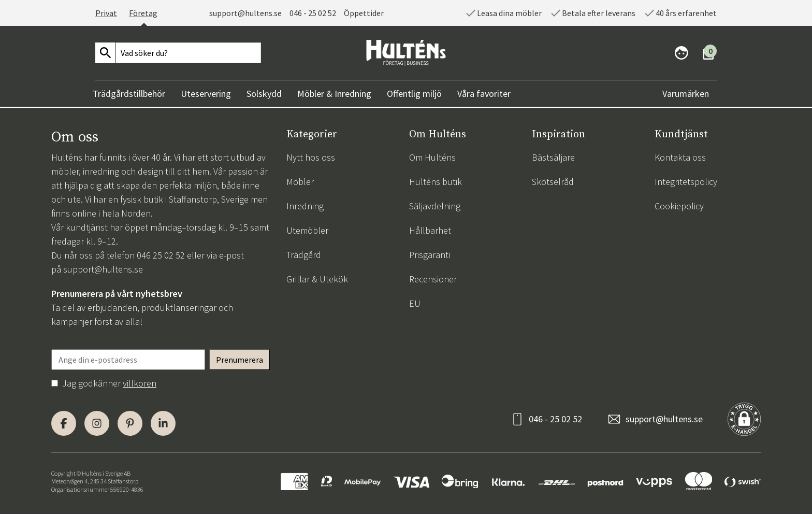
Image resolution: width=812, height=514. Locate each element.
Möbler (300, 182)
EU (415, 303)
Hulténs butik (436, 182)
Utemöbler (307, 230)
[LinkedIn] (163, 423)
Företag (143, 13)
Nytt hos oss (311, 157)
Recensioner (433, 279)
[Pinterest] (130, 423)
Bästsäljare (553, 157)
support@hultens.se (245, 13)
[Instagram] (97, 423)
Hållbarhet (430, 230)
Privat (106, 13)
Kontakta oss (680, 157)
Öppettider (364, 13)
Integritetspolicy (686, 182)
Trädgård (304, 255)
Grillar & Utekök (317, 279)
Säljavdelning (435, 206)
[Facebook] (64, 423)
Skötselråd (553, 182)
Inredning (305, 206)
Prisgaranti (430, 255)
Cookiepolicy (679, 206)
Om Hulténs (432, 157)
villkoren (140, 383)
